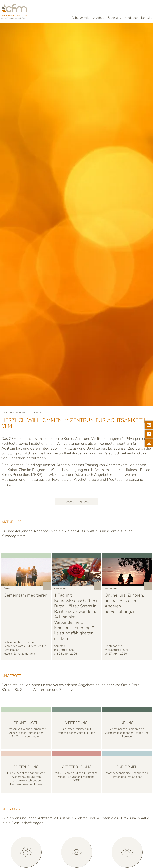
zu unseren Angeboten (77, 502)
